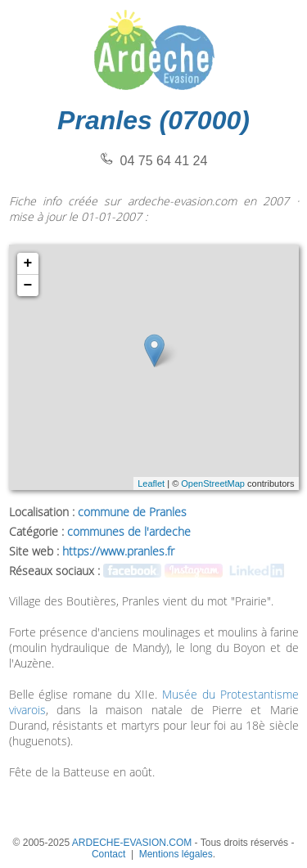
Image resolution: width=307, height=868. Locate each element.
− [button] (28, 286)
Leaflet (151, 483)
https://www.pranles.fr (118, 551)
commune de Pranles (132, 512)
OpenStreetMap (213, 483)
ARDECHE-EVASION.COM (132, 843)
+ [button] (28, 263)
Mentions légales (176, 854)
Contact (108, 854)
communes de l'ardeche (129, 531)
